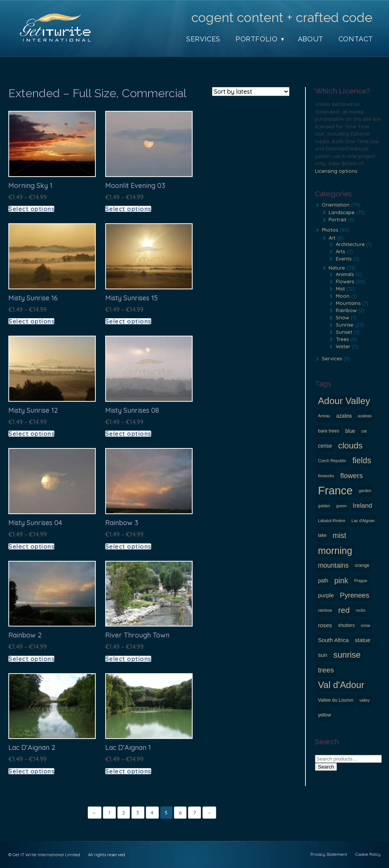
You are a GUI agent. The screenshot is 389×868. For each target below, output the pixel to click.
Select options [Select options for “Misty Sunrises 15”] (128, 321)
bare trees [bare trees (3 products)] (329, 431)
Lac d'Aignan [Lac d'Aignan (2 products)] (363, 521)
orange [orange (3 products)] (362, 565)
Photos (330, 230)
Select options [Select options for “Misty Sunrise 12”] (31, 434)
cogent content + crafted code (282, 17)
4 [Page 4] (153, 813)
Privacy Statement (329, 854)
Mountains (348, 303)
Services (332, 358)
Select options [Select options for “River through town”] (128, 659)
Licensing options (336, 171)
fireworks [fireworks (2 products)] (326, 476)
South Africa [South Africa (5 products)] (333, 640)
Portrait (338, 219)
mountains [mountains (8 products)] (333, 565)
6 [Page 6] (181, 813)
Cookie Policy (368, 854)
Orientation (336, 205)
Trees (342, 339)
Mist (340, 289)
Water (343, 346)
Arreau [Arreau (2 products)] (324, 416)
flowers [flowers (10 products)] (352, 476)
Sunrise (345, 325)
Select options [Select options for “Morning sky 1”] (31, 209)
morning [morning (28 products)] (335, 551)
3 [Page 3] (138, 813)
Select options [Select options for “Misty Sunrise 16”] (31, 321)
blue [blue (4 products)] (350, 431)
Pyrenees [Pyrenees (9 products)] (355, 595)
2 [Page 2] (124, 813)
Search (326, 767)
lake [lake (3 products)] (322, 535)
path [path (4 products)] (323, 581)
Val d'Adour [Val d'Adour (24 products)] (341, 685)
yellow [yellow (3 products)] (324, 715)
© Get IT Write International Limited (44, 855)
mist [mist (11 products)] (340, 535)
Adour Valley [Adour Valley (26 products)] (344, 401)
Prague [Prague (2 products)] (361, 581)
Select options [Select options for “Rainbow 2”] (31, 659)
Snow (342, 317)
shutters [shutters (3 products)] (346, 625)
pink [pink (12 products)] (341, 581)
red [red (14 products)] (344, 610)
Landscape (342, 212)
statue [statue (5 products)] (363, 640)
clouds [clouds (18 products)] (350, 446)
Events (344, 259)
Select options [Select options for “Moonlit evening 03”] (128, 209)
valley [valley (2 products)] (364, 700)
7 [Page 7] (195, 813)
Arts (340, 251)
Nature (337, 268)
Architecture (350, 244)
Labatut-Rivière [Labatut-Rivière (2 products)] (332, 521)
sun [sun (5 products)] (323, 655)
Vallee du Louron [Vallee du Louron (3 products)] (336, 700)
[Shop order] (251, 92)
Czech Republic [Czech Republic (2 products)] (332, 461)
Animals (345, 274)
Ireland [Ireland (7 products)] (362, 506)
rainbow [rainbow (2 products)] (325, 610)
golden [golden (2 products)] (324, 506)
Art (332, 238)
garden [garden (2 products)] (365, 491)
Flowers (345, 281)
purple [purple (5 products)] (326, 595)
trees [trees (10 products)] (326, 670)
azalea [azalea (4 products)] (344, 416)
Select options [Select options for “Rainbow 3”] (128, 546)
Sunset (344, 332)
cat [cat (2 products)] (364, 431)
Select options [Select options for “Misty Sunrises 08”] (128, 434)
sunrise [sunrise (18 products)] (347, 655)
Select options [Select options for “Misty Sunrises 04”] (31, 546)
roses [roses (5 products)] (325, 625)
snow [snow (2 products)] (366, 625)
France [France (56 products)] (335, 491)
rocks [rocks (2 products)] (360, 610)
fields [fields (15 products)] (362, 460)
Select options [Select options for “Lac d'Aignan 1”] (128, 771)
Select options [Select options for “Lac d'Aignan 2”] (31, 771)
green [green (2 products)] (341, 506)
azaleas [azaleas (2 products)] (365, 416)
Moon (343, 296)
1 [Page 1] (110, 813)
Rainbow (346, 310)
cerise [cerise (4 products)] (325, 446)
